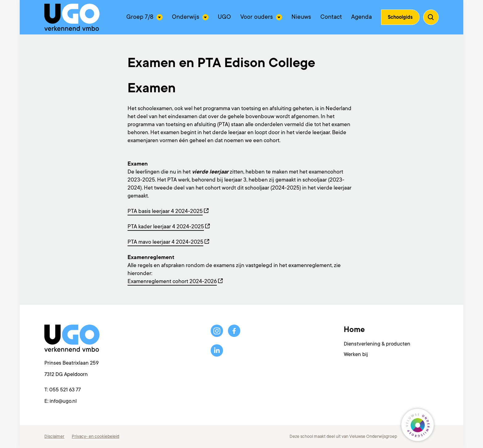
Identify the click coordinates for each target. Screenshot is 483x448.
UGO (224, 17)
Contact (331, 17)
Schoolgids (400, 17)
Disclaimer (54, 436)
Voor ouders (257, 17)
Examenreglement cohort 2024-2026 (172, 281)
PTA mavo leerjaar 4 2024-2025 (165, 242)
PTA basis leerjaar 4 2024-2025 (165, 211)
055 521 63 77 (65, 390)
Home (354, 330)
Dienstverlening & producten (377, 344)
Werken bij (356, 354)
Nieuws (301, 17)
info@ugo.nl (63, 401)
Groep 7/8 (140, 17)
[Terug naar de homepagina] (72, 17)
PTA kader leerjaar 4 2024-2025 (166, 226)
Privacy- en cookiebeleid (95, 436)
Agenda (361, 17)
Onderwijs (186, 17)
